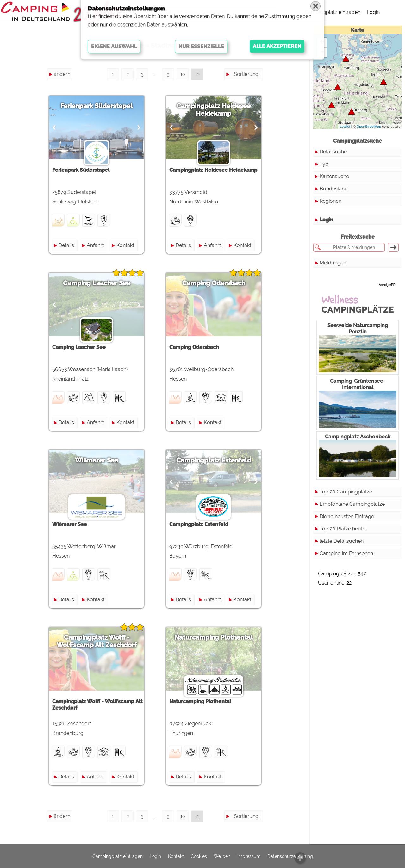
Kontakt (125, 245)
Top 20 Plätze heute (343, 529)
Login (373, 12)
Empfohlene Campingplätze (352, 504)
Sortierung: (247, 74)
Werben (222, 856)
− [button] (322, 53)
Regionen (330, 201)
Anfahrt (95, 245)
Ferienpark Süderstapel (97, 106)
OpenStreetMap (369, 127)
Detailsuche (333, 152)
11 (197, 74)
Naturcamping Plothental (214, 637)
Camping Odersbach (214, 283)
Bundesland (334, 189)
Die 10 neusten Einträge (347, 516)
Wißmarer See (97, 460)
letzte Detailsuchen (342, 541)
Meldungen (333, 263)
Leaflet (345, 127)
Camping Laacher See (97, 283)
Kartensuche (334, 176)
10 (183, 74)
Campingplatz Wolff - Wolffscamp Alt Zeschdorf (97, 641)
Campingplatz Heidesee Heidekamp (214, 110)
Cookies (199, 856)
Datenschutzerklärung (290, 856)
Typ (324, 164)
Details (66, 245)
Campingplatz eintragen (333, 12)
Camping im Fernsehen (346, 553)
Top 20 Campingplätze (346, 492)
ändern (62, 74)
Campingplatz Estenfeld (214, 460)
